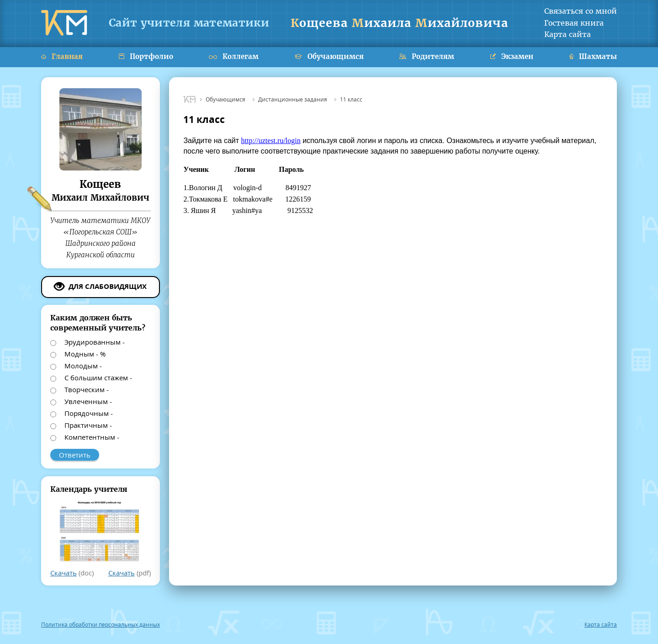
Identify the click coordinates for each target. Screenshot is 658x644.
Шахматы (593, 56)
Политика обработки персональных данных (101, 625)
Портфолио (146, 56)
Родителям (427, 56)
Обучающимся (329, 56)
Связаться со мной (581, 11)
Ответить (75, 455)
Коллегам (234, 56)
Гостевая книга (574, 23)
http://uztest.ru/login (271, 141)
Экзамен (512, 56)
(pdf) (130, 573)
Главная (62, 56)
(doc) (72, 573)
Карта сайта (568, 34)
